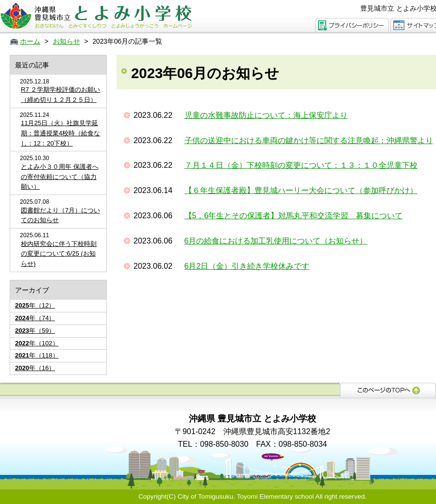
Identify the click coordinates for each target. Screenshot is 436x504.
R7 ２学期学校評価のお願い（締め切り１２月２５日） (60, 95)
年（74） (35, 318)
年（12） (35, 305)
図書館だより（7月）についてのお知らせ (60, 215)
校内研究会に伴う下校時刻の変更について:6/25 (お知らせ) (59, 254)
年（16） (35, 368)
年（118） (37, 355)
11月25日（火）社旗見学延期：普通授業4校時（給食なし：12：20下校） (60, 133)
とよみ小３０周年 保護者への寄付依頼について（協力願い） (60, 177)
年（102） (37, 343)
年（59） (35, 331)
